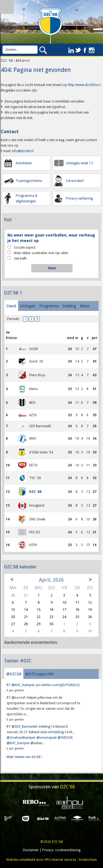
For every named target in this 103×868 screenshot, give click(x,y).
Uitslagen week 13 (79, 163)
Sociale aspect (21, 247)
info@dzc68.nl (23, 151)
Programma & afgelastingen (27, 198)
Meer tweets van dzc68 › (24, 757)
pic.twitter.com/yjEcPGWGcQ (58, 685)
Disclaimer (31, 850)
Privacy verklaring (79, 198)
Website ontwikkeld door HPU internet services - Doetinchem (52, 860)
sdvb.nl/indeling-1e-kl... (57, 732)
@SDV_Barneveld (24, 727)
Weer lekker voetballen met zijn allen (38, 253)
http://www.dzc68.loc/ (84, 85)
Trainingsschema (29, 181)
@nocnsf (18, 698)
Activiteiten (24, 163)
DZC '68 (7, 61)
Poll (8, 220)
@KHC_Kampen (23, 685)
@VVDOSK (65, 738)
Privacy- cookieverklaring (61, 850)
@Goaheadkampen (21, 738)
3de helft (17, 258)
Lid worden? (75, 181)
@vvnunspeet (47, 738)
